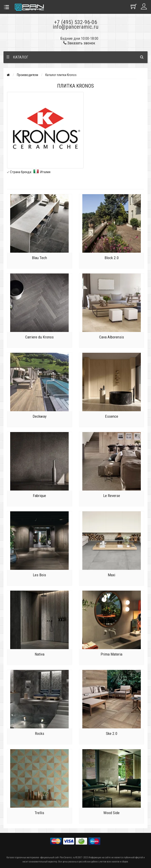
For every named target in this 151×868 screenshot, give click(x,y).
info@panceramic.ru (76, 27)
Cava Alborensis (112, 337)
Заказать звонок (79, 43)
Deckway (40, 416)
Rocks (40, 733)
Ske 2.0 (112, 733)
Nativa (40, 654)
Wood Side (111, 813)
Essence (112, 416)
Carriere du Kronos (39, 337)
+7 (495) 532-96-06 (76, 22)
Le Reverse (112, 496)
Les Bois (39, 575)
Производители (28, 75)
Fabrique (39, 496)
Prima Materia (111, 654)
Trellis (39, 813)
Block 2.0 (112, 258)
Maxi (111, 575)
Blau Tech (39, 258)
